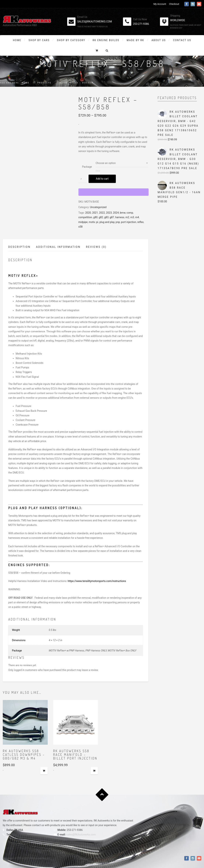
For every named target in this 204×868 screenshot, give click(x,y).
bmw (123, 213)
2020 (88, 213)
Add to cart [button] (44, 771)
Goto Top (102, 795)
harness (120, 217)
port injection (129, 222)
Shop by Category (71, 40)
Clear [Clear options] (98, 171)
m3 (132, 217)
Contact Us (182, 40)
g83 (106, 217)
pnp (118, 222)
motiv (92, 222)
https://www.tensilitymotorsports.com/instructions (97, 581)
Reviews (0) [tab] (96, 247)
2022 (102, 213)
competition (85, 217)
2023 (109, 213)
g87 (112, 217)
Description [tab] (19, 247)
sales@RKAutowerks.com (81, 835)
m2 (127, 217)
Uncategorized (98, 207)
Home (17, 40)
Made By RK (135, 40)
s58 (81, 227)
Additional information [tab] (58, 247)
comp (130, 213)
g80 (95, 217)
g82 (101, 217)
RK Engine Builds (106, 40)
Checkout (174, 4)
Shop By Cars (39, 40)
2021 (95, 213)
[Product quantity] (83, 179)
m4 (137, 217)
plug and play (107, 222)
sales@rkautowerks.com (95, 22)
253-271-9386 (141, 24)
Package (87, 167)
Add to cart (102, 179)
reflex (140, 222)
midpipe (83, 222)
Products (44, 83)
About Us (159, 40)
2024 (116, 213)
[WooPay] (114, 192)
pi (97, 222)
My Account (160, 4)
